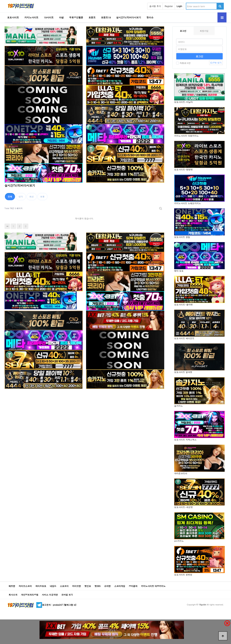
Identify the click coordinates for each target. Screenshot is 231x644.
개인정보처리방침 (30, 595)
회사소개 (13, 595)
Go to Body (0, 0)
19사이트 (49, 17)
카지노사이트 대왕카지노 (153, 586)
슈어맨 (107, 586)
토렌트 (92, 17)
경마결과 (133, 586)
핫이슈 (150, 17)
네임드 (53, 586)
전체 (10, 197)
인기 (21, 197)
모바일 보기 (67, 595)
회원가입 (204, 31)
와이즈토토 (41, 586)
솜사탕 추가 (155, 6)
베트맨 (12, 586)
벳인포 (88, 586)
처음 (7, 226)
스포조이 (64, 586)
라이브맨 (77, 586)
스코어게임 (120, 586)
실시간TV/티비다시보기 (129, 17)
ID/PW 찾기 (216, 63)
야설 (61, 17)
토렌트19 (106, 17)
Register (169, 6)
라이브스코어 (25, 586)
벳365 (98, 586)
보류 (42, 197)
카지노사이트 (31, 17)
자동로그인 (183, 63)
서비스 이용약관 (50, 595)
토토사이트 (13, 17)
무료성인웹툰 (76, 17)
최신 (32, 197)
